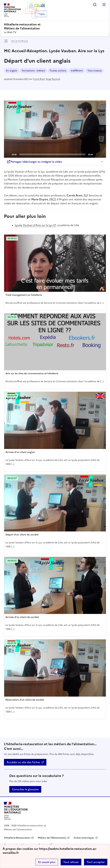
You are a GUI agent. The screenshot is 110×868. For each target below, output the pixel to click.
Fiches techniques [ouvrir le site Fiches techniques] (84, 838)
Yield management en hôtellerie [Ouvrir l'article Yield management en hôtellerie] (24, 295)
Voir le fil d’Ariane (20, 41)
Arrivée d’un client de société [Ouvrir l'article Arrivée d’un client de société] (22, 617)
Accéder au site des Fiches (23, 762)
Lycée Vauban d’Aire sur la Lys (34, 225)
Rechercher (95, 5)
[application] (55, 129)
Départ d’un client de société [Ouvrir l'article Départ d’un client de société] (22, 535)
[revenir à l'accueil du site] (55, 26)
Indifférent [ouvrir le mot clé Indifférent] (77, 71)
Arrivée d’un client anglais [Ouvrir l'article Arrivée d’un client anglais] (20, 452)
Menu (104, 5)
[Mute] (96, 154)
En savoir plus (47, 862)
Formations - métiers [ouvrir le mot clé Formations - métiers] (33, 71)
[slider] (52, 154)
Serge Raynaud (53, 79)
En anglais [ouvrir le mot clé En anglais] (12, 71)
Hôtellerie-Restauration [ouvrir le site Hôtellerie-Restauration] (17, 838)
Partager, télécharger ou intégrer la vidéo (34, 162)
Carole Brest (39, 79)
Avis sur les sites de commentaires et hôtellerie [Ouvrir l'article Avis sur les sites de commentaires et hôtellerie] (32, 373)
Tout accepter (96, 862)
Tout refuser (71, 862)
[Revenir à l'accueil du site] (16, 811)
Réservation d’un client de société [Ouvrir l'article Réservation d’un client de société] (25, 700)
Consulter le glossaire (25, 789)
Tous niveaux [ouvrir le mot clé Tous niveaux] (95, 71)
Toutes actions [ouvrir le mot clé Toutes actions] (58, 71)
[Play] (55, 129)
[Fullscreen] (102, 154)
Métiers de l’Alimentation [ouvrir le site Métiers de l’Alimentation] (52, 838)
